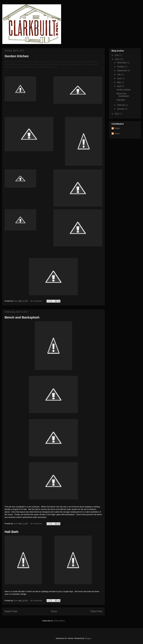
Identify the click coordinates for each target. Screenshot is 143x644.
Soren (117, 133)
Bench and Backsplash (22, 317)
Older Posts (96, 611)
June (119, 78)
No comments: (36, 301)
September (122, 70)
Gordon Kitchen (17, 56)
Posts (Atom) (59, 621)
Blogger (88, 638)
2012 (117, 114)
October (121, 67)
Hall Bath (11, 532)
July (119, 74)
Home (54, 611)
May (119, 82)
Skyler (117, 128)
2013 (117, 59)
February (121, 105)
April (119, 86)
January (121, 109)
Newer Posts (11, 611)
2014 (117, 55)
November (122, 63)
